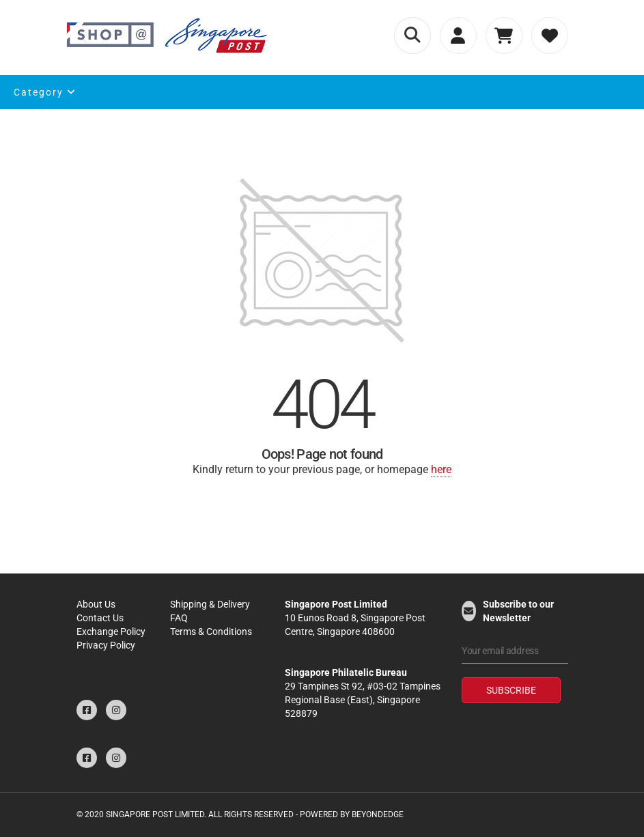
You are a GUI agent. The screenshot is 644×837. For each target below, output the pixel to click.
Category (45, 92)
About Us (96, 604)
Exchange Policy (111, 632)
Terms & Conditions (211, 632)
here (441, 469)
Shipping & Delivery (210, 604)
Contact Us (100, 618)
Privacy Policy (106, 645)
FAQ (179, 618)
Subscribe (511, 690)
